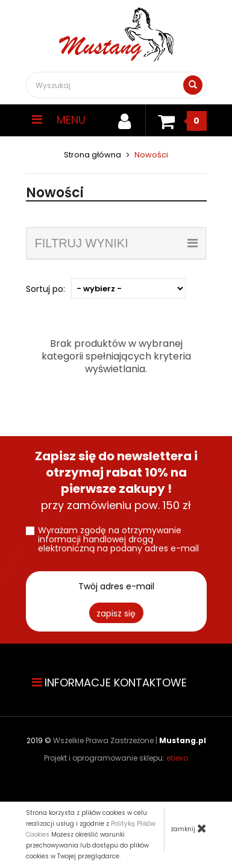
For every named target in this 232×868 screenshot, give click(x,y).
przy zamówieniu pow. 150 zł (116, 480)
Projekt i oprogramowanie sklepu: (116, 758)
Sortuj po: (45, 289)
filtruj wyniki (116, 243)
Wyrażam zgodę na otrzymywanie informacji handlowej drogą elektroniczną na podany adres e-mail (118, 539)
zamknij (189, 828)
